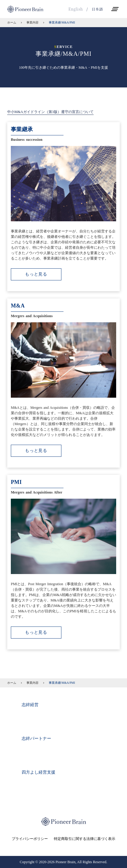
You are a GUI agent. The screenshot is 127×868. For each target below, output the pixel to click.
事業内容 (33, 22)
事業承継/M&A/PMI (62, 22)
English (76, 9)
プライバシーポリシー (30, 839)
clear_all (115, 9)
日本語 (97, 9)
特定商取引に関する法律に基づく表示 (85, 839)
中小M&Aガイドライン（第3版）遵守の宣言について (50, 112)
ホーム (12, 22)
